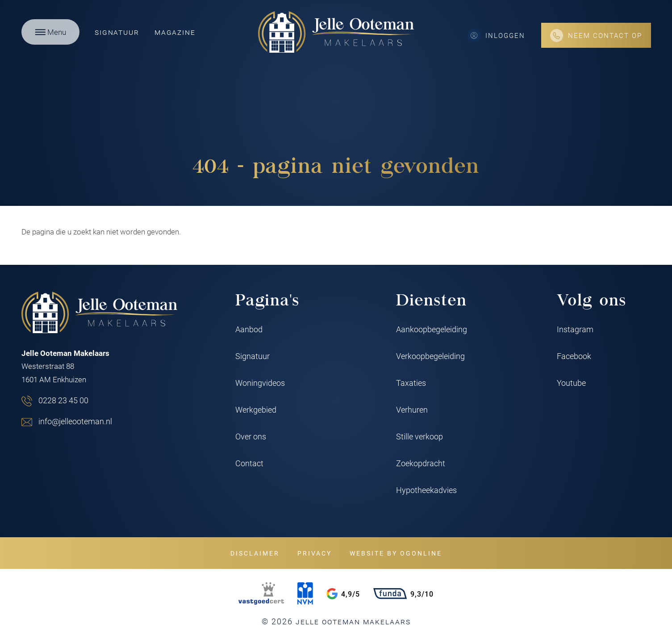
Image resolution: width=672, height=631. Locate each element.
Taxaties (411, 383)
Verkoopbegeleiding (430, 356)
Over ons (251, 436)
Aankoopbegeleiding (432, 329)
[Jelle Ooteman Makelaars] (336, 32)
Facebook (574, 356)
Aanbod (249, 329)
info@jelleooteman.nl (75, 421)
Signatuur (117, 32)
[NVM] (305, 593)
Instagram (575, 329)
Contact (249, 463)
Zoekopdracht (421, 463)
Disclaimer (255, 553)
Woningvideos (260, 383)
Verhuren (412, 410)
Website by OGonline (396, 553)
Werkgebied (256, 410)
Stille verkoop (419, 436)
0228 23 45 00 (63, 400)
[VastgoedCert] (261, 593)
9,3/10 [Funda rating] (404, 593)
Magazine (175, 32)
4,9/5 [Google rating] (343, 594)
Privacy (315, 553)
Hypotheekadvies (426, 490)
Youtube (571, 383)
